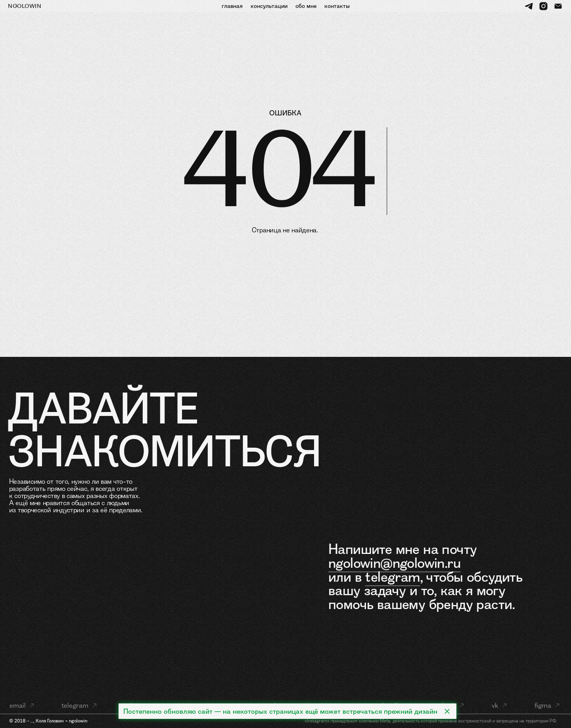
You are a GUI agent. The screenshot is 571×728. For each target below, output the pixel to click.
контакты (337, 6)
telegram (392, 577)
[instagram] (543, 6)
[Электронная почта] (558, 6)
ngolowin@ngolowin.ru (394, 563)
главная (232, 6)
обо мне (306, 6)
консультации (269, 6)
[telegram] (529, 6)
